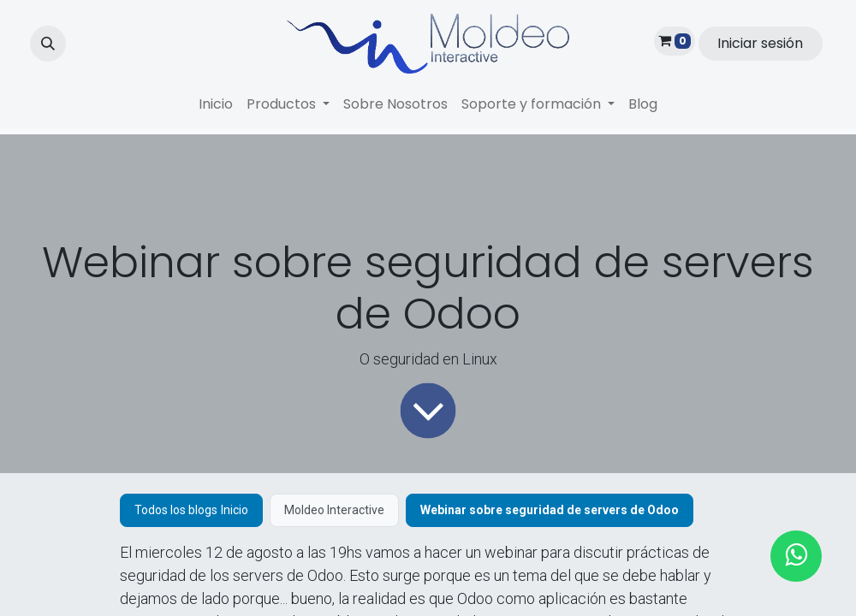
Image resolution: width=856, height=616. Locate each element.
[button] (48, 44)
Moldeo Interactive (334, 510)
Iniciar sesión (760, 43)
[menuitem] (216, 104)
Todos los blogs (176, 510)
